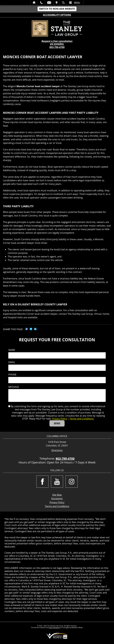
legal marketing (54, 628)
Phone (12, 375)
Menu (77, 3)
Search (63, 3)
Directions (57, 450)
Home (34, 3)
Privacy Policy (60, 419)
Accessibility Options (57, 15)
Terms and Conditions (82, 419)
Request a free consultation (57, 41)
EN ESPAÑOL (57, 44)
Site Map (57, 495)
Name (12, 350)
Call (41, 3)
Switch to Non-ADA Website (57, 9)
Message (14, 387)
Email (49, 3)
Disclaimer (57, 499)
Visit (57, 3)
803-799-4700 (57, 47)
